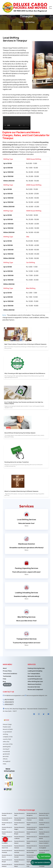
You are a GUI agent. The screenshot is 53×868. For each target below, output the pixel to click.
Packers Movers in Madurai (7, 865)
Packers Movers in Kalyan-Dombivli (44, 842)
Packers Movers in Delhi (19, 814)
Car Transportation (34, 674)
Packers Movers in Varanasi (19, 846)
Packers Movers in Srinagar (32, 846)
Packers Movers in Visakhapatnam (32, 828)
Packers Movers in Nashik (44, 837)
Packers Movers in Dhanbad (7, 851)
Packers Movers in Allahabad (44, 851)
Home (21, 22)
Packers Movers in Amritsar (19, 851)
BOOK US (7, 685)
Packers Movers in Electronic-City (44, 814)
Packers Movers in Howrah (19, 856)
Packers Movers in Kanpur (7, 828)
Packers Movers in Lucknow (44, 824)
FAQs (5, 679)
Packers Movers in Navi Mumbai (32, 851)
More (26, 526)
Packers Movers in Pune (19, 824)
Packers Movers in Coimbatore (32, 856)
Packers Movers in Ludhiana (19, 837)
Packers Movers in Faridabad (7, 842)
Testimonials (7, 676)
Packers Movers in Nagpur (19, 828)
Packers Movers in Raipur (19, 865)
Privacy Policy (7, 671)
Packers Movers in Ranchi (7, 856)
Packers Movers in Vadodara (44, 833)
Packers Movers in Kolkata (44, 819)
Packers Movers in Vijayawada (32, 860)
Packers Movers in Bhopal (19, 833)
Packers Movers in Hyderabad (7, 819)
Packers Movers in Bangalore (32, 814)
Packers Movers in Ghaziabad (7, 837)
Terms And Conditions (10, 674)
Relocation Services (34, 676)
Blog (4, 681)
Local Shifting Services (35, 679)
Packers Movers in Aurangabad (44, 846)
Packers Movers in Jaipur (32, 824)
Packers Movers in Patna (32, 833)
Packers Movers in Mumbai (7, 814)
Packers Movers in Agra (32, 837)
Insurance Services (34, 687)
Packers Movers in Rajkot (32, 842)
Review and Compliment (35, 690)
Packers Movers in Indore (44, 828)
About (5, 668)
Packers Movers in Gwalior (19, 860)
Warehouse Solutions (34, 684)
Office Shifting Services (35, 681)
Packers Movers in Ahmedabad (19, 819)
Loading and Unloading (35, 671)
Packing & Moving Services (36, 668)
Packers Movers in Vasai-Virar (7, 846)
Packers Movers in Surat (7, 824)
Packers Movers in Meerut (19, 842)
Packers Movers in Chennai (32, 819)
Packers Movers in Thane (7, 833)
